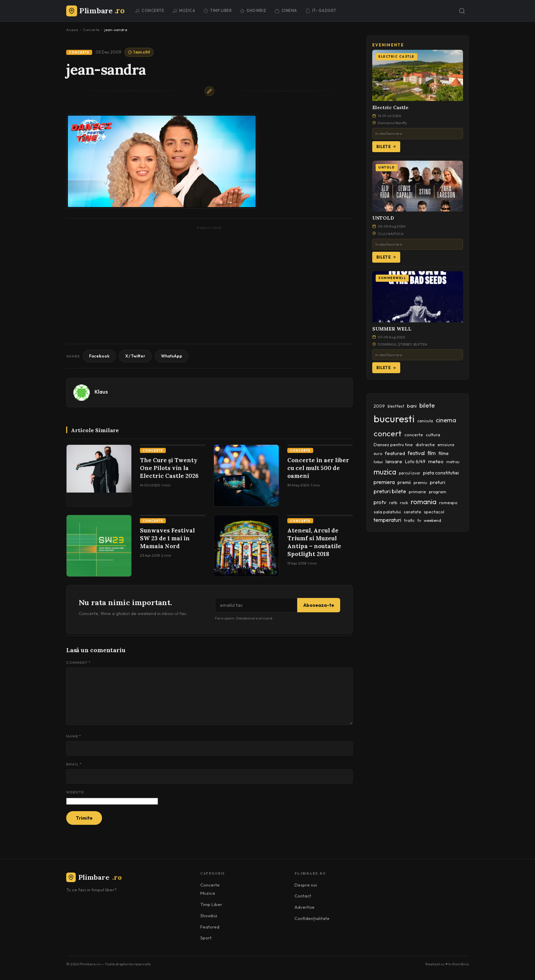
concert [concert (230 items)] (388, 433)
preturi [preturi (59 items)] (438, 482)
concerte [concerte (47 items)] (414, 435)
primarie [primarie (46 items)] (417, 492)
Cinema (286, 11)
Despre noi (306, 885)
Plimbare (94, 877)
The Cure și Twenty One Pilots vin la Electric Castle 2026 (169, 468)
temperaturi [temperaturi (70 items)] (387, 520)
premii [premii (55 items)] (404, 482)
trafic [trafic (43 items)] (409, 520)
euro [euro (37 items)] (378, 454)
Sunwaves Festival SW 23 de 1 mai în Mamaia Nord (167, 538)
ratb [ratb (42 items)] (393, 503)
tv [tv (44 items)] (419, 520)
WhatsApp (172, 356)
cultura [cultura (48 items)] (433, 435)
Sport (206, 938)
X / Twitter (135, 356)
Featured (210, 927)
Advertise (305, 907)
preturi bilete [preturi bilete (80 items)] (390, 491)
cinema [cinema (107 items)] (446, 420)
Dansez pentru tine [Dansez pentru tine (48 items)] (393, 444)
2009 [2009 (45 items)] (379, 406)
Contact (303, 896)
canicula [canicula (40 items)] (425, 421)
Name (74, 736)
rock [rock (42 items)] (404, 503)
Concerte (149, 11)
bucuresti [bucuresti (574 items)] (394, 419)
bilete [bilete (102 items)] (427, 405)
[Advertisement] (209, 280)
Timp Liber (218, 11)
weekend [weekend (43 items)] (432, 520)
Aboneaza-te (319, 605)
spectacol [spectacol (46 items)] (434, 512)
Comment (78, 662)
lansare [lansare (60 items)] (394, 461)
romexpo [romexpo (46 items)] (448, 502)
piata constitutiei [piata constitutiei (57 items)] (441, 473)
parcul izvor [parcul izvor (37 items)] (410, 473)
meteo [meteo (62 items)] (436, 461)
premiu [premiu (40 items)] (420, 482)
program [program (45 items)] (438, 492)
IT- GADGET (321, 11)
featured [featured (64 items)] (395, 453)
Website (75, 792)
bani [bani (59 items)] (412, 406)
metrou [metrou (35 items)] (453, 462)
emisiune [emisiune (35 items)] (446, 445)
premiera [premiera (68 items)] (384, 482)
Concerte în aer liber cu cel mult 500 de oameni (318, 468)
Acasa (72, 30)
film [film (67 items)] (432, 453)
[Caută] (462, 11)
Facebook (99, 356)
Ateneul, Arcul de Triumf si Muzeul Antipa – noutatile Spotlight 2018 (314, 542)
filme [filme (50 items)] (444, 453)
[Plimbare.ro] (95, 11)
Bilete (386, 147)
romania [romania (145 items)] (424, 502)
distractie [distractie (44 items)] (425, 445)
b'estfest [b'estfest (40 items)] (396, 406)
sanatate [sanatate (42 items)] (412, 512)
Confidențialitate (312, 918)
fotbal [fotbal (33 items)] (378, 462)
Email (74, 764)
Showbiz (253, 11)
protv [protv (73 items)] (380, 502)
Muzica (184, 11)
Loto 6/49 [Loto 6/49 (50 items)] (415, 462)
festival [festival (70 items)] (416, 453)
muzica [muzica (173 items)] (385, 472)
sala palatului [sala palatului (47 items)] (387, 512)
